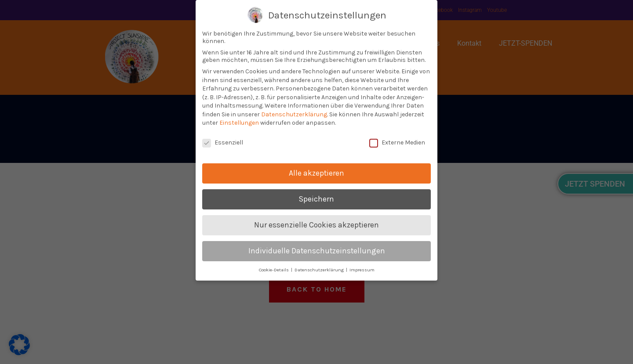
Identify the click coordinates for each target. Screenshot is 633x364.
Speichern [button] (316, 199)
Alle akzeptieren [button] (316, 173)
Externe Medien (397, 142)
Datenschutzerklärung (294, 114)
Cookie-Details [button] (275, 270)
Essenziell (223, 142)
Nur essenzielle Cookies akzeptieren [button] (316, 225)
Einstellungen (239, 123)
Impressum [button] (362, 270)
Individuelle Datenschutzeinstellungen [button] (317, 251)
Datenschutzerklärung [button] (320, 270)
